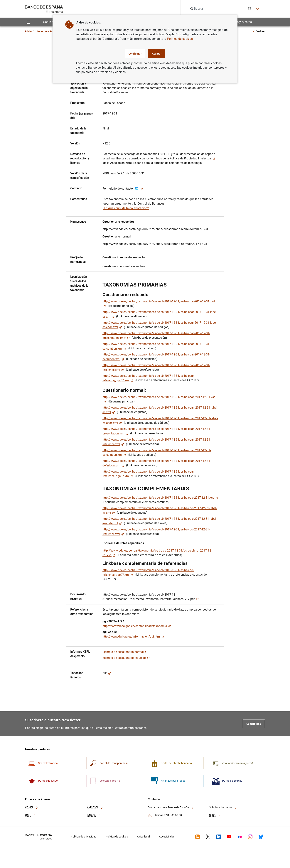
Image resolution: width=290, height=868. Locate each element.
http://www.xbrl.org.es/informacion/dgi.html (133, 637)
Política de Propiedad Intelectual (193, 158)
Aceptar (157, 54)
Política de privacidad (84, 837)
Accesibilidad (167, 837)
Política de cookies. (180, 39)
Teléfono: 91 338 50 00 (165, 815)
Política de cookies (117, 837)
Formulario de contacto (123, 189)
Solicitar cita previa (223, 807)
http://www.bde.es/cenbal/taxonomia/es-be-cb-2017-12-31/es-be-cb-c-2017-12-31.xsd (160, 498)
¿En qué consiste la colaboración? (126, 208)
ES (253, 9)
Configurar (135, 54)
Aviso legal (143, 837)
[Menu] (28, 22)
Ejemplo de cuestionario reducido (126, 658)
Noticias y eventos (240, 22)
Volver (259, 31)
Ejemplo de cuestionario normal (125, 652)
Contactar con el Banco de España (171, 807)
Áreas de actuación (48, 31)
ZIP (107, 673)
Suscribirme (254, 724)
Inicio (28, 31)
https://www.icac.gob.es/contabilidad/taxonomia (137, 626)
